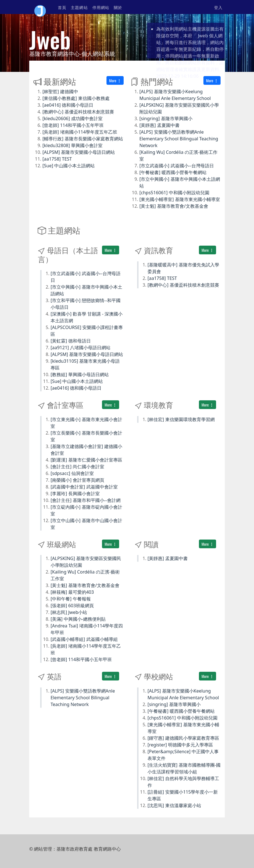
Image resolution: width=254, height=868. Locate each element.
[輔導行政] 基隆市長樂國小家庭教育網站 (83, 139)
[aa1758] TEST (57, 159)
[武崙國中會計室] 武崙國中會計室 (84, 487)
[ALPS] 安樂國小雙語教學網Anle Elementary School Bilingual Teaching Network (179, 139)
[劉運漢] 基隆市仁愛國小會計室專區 (86, 460)
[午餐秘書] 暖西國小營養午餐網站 (173, 172)
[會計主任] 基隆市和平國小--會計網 (86, 500)
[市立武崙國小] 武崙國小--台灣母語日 (177, 166)
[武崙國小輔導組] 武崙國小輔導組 (84, 639)
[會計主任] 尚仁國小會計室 (77, 467)
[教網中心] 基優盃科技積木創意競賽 (78, 112)
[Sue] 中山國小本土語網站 (69, 166)
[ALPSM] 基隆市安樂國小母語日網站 (79, 152)
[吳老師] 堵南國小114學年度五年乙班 (80, 132)
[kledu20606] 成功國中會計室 (72, 118)
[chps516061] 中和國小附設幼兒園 (174, 193)
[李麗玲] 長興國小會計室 (75, 494)
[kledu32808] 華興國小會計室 (72, 145)
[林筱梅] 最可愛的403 (72, 592)
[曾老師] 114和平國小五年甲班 (73, 125)
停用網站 (101, 7)
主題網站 (79, 7)
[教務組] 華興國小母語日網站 (80, 374)
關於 (118, 7)
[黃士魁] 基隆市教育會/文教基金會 (174, 206)
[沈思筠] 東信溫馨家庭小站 (174, 805)
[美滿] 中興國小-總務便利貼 (78, 619)
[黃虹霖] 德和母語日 (71, 341)
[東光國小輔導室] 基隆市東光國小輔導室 (180, 199)
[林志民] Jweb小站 (69, 612)
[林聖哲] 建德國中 (60, 92)
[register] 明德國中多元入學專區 (180, 745)
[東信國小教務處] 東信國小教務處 (76, 98)
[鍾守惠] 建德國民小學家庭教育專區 (183, 738)
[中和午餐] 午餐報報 (71, 599)
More (115, 80)
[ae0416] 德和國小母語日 (68, 105)
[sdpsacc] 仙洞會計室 (72, 473)
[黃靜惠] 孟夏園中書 (159, 125)
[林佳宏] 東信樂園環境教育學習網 (181, 419)
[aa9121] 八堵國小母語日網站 (80, 348)
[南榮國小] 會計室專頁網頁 (77, 480)
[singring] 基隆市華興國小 (166, 118)
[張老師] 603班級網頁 (72, 606)
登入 (218, 7)
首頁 (62, 7)
